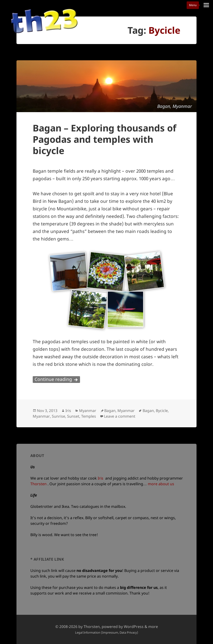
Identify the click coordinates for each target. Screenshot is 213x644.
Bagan (148, 411)
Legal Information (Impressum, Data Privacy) (107, 632)
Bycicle (162, 411)
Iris (68, 411)
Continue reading (57, 379)
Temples (89, 416)
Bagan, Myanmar (119, 411)
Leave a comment (120, 416)
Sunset (73, 416)
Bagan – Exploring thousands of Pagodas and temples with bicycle (104, 139)
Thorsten (38, 484)
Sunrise (58, 416)
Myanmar (88, 411)
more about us (161, 484)
